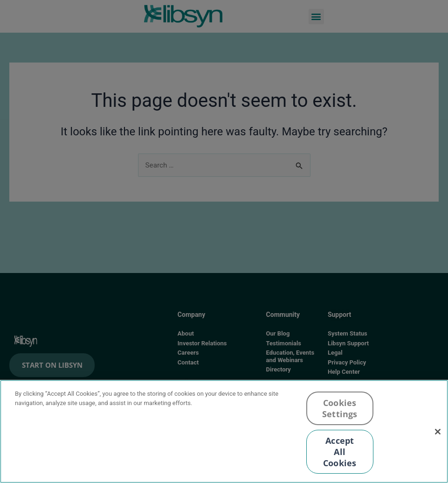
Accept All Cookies (340, 452)
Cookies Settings (340, 408)
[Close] (438, 432)
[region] (224, 431)
